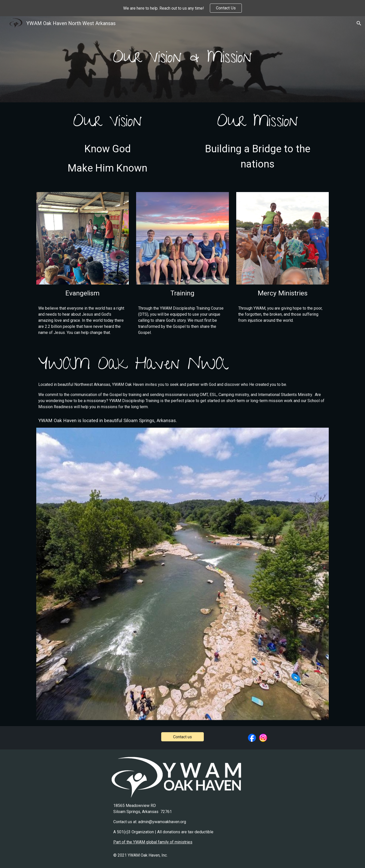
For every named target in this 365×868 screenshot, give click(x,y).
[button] (359, 23)
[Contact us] (182, 737)
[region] (182, 8)
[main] (182, 59)
